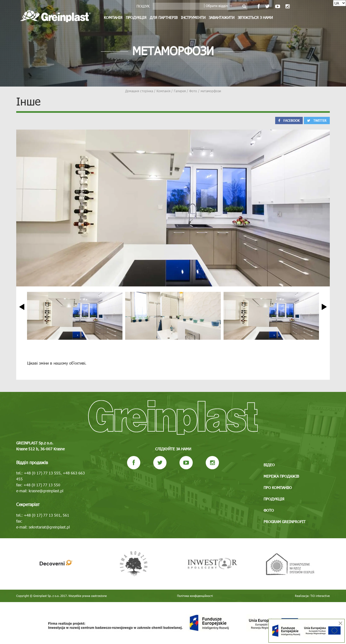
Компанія (113, 17)
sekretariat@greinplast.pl (49, 527)
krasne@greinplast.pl (46, 491)
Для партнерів (164, 17)
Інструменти (193, 17)
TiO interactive (320, 596)
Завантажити (222, 17)
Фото (269, 510)
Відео (269, 465)
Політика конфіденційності (195, 596)
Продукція (136, 17)
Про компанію (278, 488)
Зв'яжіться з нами (255, 17)
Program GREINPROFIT (285, 522)
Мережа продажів (281, 476)
